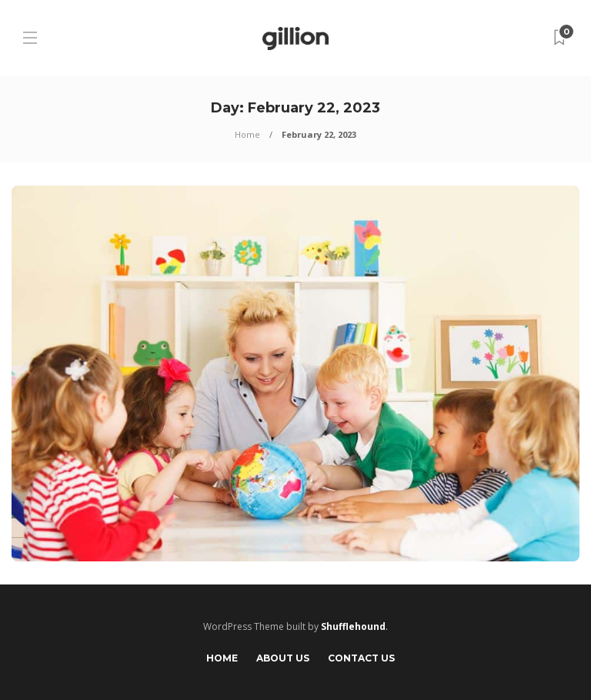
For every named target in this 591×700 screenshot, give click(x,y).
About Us (283, 658)
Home (247, 134)
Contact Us (361, 658)
